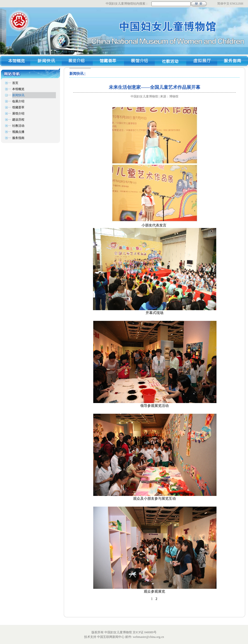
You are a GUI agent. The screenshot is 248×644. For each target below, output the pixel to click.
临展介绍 (18, 101)
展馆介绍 (18, 113)
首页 (15, 83)
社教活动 (18, 126)
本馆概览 (18, 89)
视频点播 (18, 132)
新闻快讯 (18, 95)
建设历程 (18, 120)
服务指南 (18, 138)
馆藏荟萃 (18, 107)
